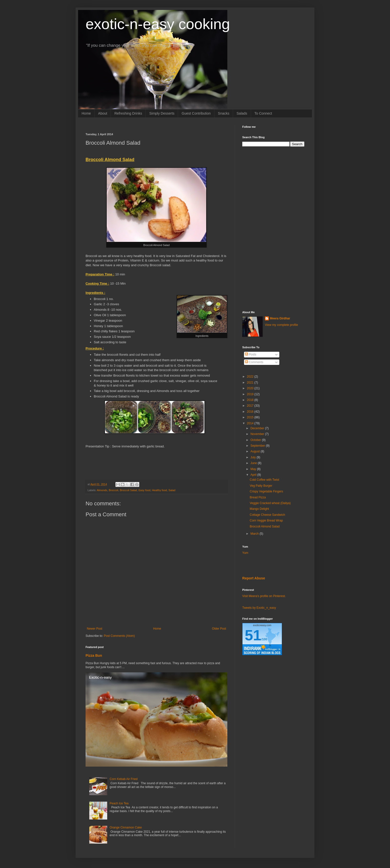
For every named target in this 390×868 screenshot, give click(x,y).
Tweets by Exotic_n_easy (259, 608)
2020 (251, 388)
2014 (251, 423)
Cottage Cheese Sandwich (267, 515)
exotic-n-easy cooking (158, 24)
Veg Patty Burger (261, 486)
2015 (251, 417)
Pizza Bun (94, 655)
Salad (172, 490)
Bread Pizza (258, 497)
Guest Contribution (196, 113)
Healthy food (160, 490)
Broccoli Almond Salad (265, 526)
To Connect (263, 113)
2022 (251, 377)
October (256, 440)
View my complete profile (281, 325)
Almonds (102, 490)
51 (253, 635)
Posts (251, 354)
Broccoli (113, 490)
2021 (251, 383)
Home (86, 113)
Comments (254, 362)
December (258, 428)
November (258, 434)
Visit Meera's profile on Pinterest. (264, 596)
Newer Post (95, 629)
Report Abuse (254, 578)
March (255, 534)
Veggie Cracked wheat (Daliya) (270, 503)
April (254, 475)
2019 (251, 394)
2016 (251, 412)
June (254, 463)
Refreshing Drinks (128, 113)
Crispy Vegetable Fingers (266, 491)
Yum (245, 553)
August (256, 451)
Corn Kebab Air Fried (124, 779)
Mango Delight (259, 509)
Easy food (145, 490)
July (254, 457)
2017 (251, 406)
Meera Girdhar (280, 318)
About (103, 113)
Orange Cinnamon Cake (126, 827)
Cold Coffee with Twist (264, 480)
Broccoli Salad (128, 490)
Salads (242, 113)
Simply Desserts (162, 113)
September (258, 446)
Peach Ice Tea (119, 803)
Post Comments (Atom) (119, 636)
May (254, 469)
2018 (251, 400)
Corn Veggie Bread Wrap (266, 521)
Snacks (224, 113)
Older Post (219, 629)
